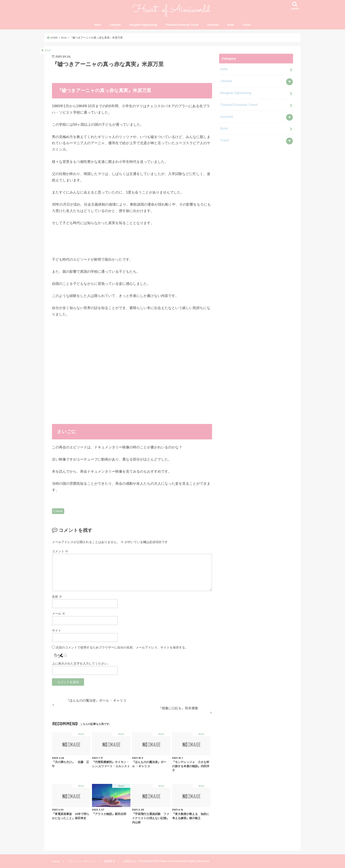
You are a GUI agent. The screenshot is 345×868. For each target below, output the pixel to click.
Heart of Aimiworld (171, 861)
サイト (57, 630)
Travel (247, 25)
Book (231, 25)
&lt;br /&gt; (132, 374)
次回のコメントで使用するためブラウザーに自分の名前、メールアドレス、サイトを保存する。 (122, 647)
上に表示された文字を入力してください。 (81, 663)
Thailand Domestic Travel (182, 25)
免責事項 (109, 861)
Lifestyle (115, 25)
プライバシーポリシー (81, 861)
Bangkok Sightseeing (143, 25)
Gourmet (213, 25)
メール (59, 614)
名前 (57, 597)
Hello (98, 25)
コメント (60, 551)
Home (56, 861)
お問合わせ (129, 861)
